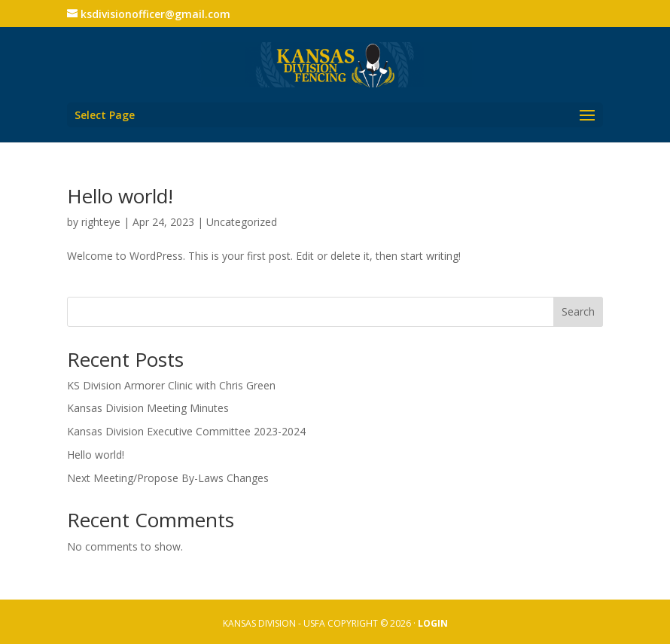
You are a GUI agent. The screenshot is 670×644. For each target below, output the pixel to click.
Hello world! (120, 196)
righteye (101, 222)
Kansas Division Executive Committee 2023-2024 (186, 431)
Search (578, 311)
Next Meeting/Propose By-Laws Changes (168, 478)
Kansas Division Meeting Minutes (148, 408)
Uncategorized (242, 222)
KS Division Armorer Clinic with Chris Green (171, 385)
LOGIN (433, 623)
